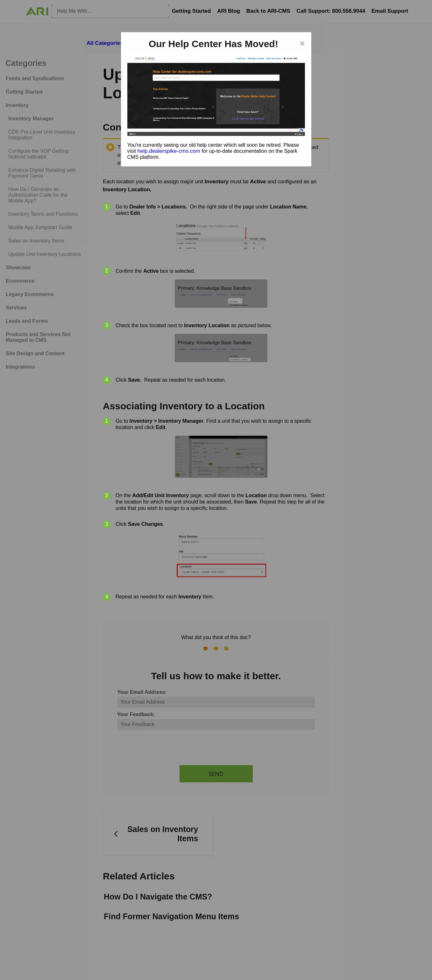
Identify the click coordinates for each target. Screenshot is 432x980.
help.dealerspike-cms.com (169, 151)
